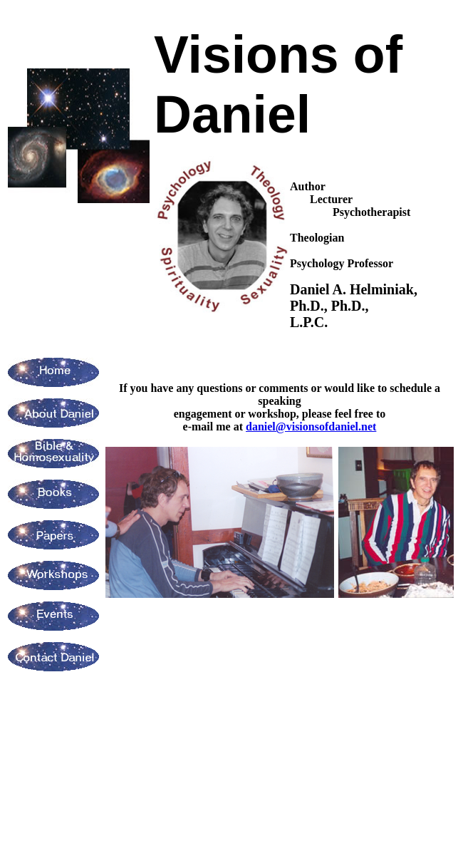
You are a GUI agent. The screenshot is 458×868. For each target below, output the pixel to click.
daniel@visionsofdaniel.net (311, 427)
